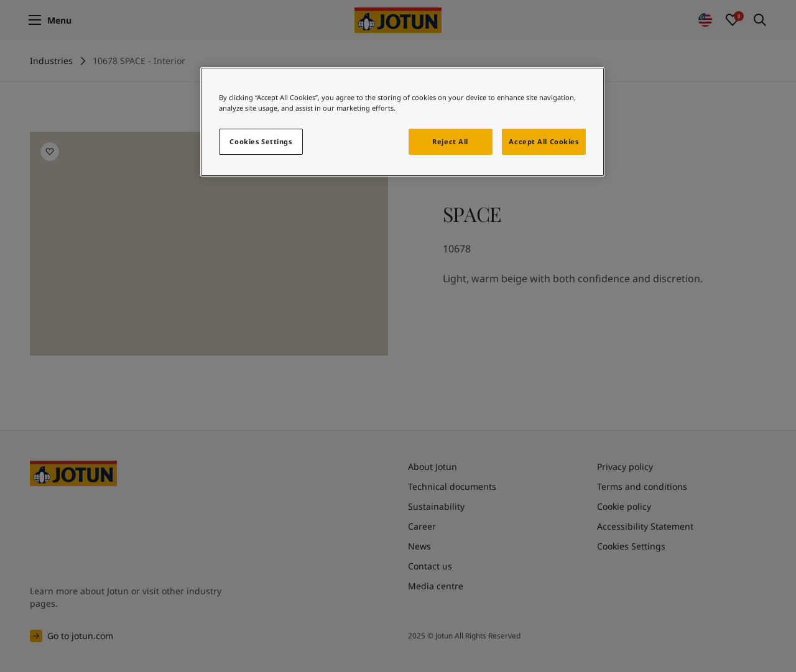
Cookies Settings (261, 141)
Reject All (450, 141)
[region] (402, 122)
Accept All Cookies (544, 141)
